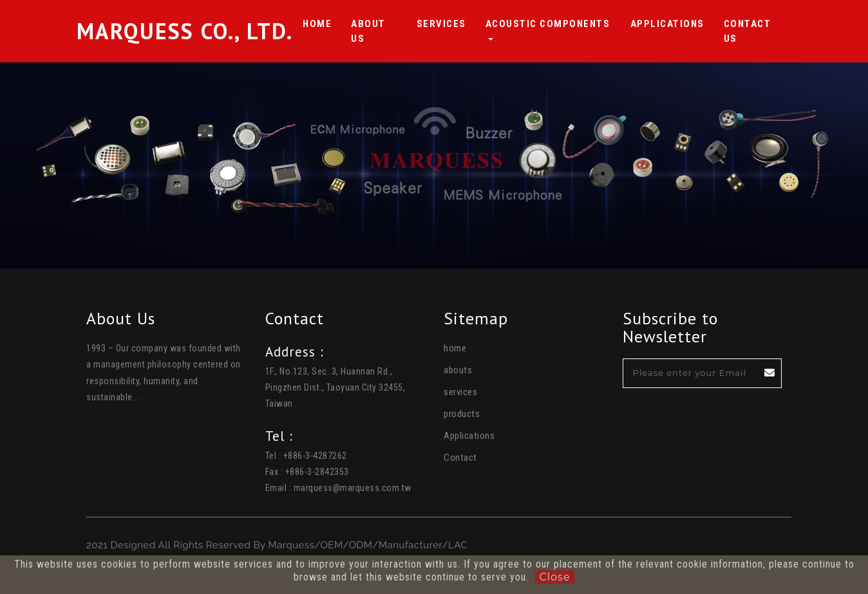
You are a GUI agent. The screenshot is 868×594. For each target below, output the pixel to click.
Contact (460, 458)
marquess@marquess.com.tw (353, 488)
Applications (667, 23)
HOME (317, 23)
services (460, 392)
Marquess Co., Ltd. (185, 31)
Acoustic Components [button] (548, 24)
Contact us (753, 31)
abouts (458, 370)
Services (441, 23)
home (455, 348)
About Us (374, 31)
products (462, 414)
